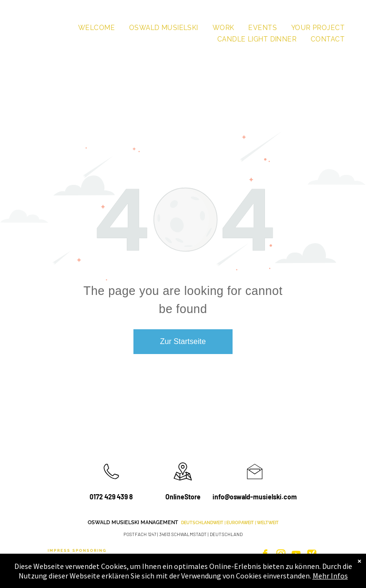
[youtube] (296, 555)
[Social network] (312, 555)
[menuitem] (97, 28)
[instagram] (281, 555)
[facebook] (265, 555)
